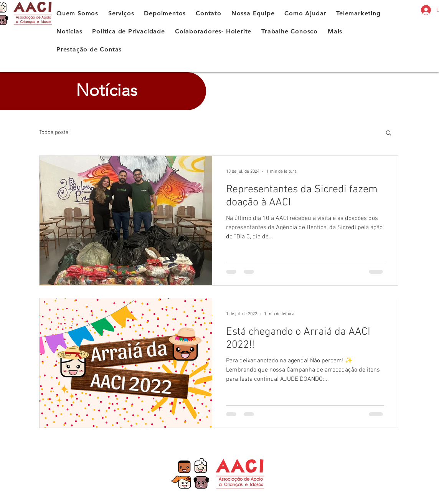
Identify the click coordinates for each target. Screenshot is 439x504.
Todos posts (54, 132)
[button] (389, 133)
